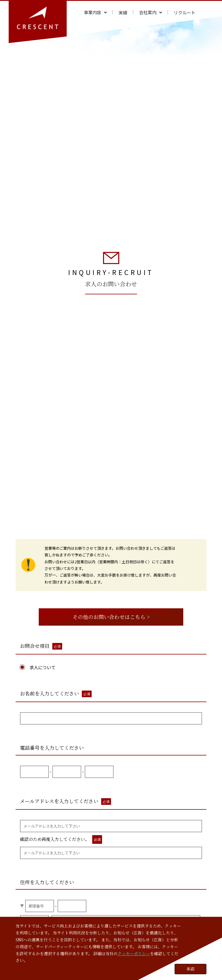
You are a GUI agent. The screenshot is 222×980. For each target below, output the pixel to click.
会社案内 (148, 12)
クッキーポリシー (134, 953)
